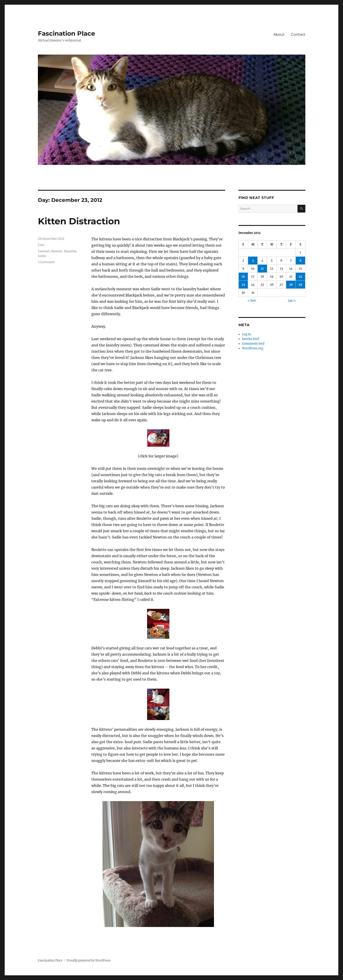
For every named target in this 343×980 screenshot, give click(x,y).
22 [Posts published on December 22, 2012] (300, 277)
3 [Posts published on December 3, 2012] (253, 261)
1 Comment (46, 262)
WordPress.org (253, 348)
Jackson (44, 251)
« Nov (252, 301)
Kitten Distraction (79, 221)
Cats (41, 245)
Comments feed (253, 344)
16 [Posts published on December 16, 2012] (243, 277)
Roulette (70, 251)
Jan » (292, 301)
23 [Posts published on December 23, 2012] (243, 285)
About (279, 34)
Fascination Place (67, 33)
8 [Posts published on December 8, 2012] (300, 261)
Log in (246, 334)
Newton (57, 251)
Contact (298, 34)
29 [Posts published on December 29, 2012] (300, 285)
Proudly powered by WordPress (89, 961)
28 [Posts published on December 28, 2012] (291, 285)
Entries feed (251, 339)
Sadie (42, 256)
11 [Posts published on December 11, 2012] (262, 269)
